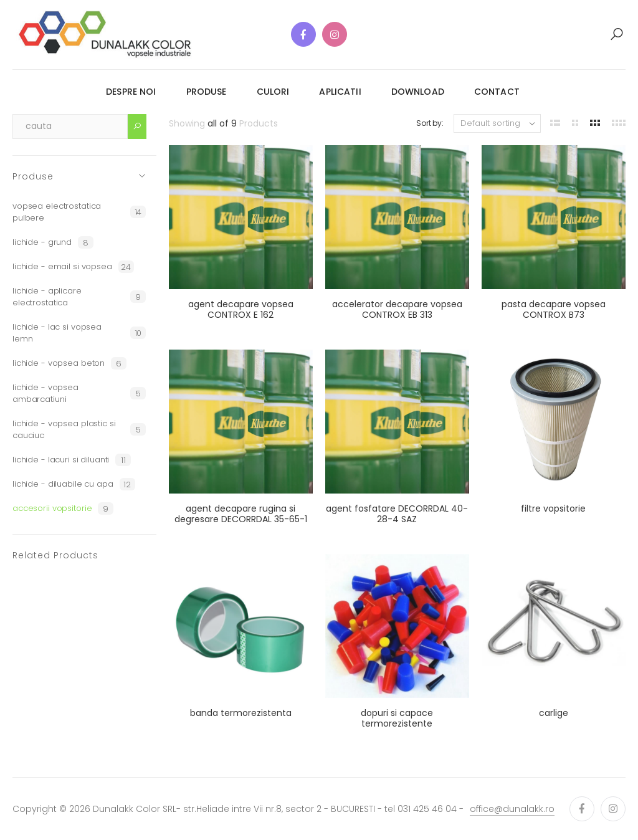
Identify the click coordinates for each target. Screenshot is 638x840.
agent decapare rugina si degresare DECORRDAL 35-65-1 (241, 514)
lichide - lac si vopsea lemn (79, 333)
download (418, 92)
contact (497, 92)
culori (273, 92)
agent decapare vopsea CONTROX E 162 (241, 310)
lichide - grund (53, 242)
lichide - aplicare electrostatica (79, 297)
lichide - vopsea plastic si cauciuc (79, 430)
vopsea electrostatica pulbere (79, 212)
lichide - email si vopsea (73, 267)
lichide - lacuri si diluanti (72, 460)
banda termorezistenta (241, 713)
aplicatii (340, 92)
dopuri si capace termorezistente (397, 718)
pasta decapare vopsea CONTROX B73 (554, 310)
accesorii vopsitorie (63, 508)
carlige (554, 713)
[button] (617, 34)
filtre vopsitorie (553, 508)
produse (207, 92)
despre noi (131, 92)
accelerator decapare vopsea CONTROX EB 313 (397, 310)
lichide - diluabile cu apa (74, 484)
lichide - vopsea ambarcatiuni (79, 394)
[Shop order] (497, 123)
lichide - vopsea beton (69, 363)
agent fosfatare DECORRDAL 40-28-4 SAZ (397, 514)
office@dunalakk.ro (512, 809)
